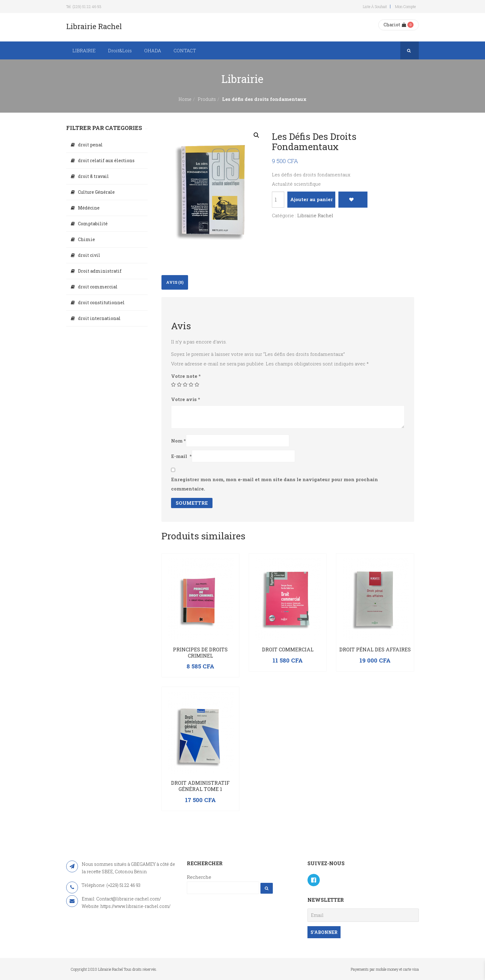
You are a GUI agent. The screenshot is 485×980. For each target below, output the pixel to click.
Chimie (86, 239)
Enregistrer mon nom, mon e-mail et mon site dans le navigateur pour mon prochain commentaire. (275, 484)
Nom (178, 441)
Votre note (186, 376)
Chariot (395, 25)
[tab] (175, 282)
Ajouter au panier (311, 199)
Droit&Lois (120, 50)
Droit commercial (288, 649)
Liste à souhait (375, 6)
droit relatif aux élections (106, 160)
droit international (99, 318)
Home (185, 99)
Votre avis (186, 399)
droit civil (89, 255)
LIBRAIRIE (84, 50)
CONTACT (185, 50)
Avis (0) (175, 282)
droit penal (90, 145)
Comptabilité (93, 224)
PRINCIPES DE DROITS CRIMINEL (200, 652)
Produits (207, 99)
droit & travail (93, 176)
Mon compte (405, 6)
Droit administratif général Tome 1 (200, 786)
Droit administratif (100, 271)
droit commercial (98, 287)
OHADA (153, 50)
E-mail (181, 456)
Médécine (89, 208)
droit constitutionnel (101, 302)
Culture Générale (96, 192)
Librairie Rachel (315, 215)
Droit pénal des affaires (375, 649)
